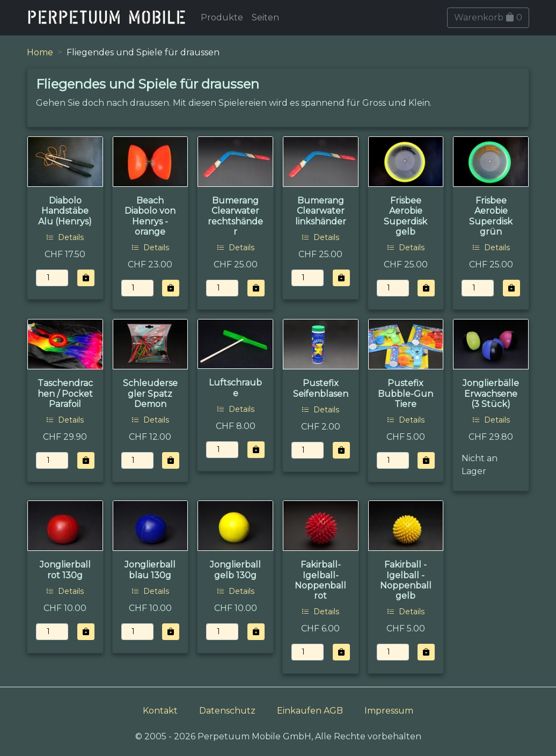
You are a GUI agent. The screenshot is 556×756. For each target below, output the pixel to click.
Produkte (222, 17)
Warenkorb (488, 17)
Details (65, 237)
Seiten (265, 17)
